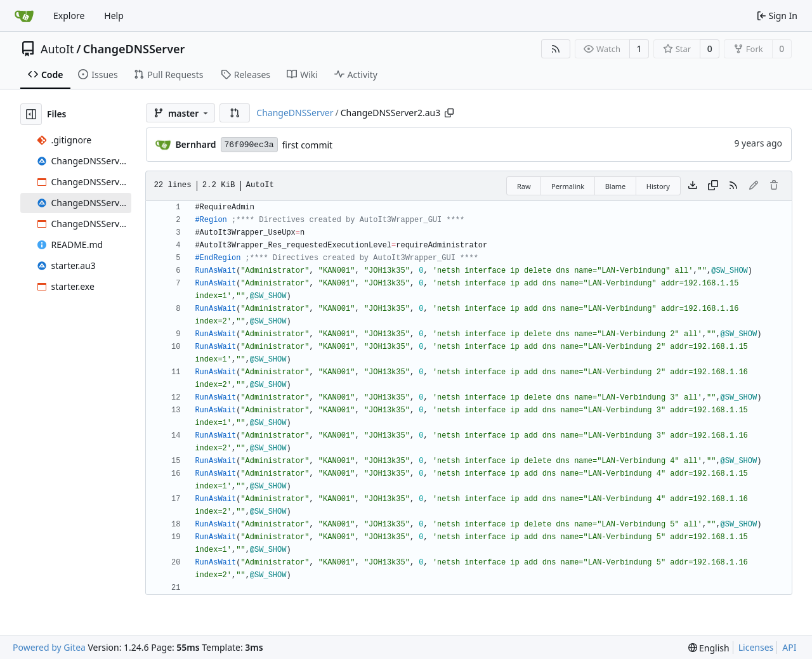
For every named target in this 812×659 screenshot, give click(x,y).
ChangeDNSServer (134, 49)
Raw (524, 186)
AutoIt (57, 49)
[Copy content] (713, 186)
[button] (235, 113)
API (789, 647)
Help (114, 16)
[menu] (709, 648)
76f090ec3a (249, 145)
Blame (616, 186)
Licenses (756, 647)
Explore (69, 16)
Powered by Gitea (49, 647)
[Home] (24, 16)
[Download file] (693, 186)
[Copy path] (449, 113)
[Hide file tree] (31, 114)
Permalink (568, 186)
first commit (308, 145)
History (658, 186)
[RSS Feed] (556, 49)
